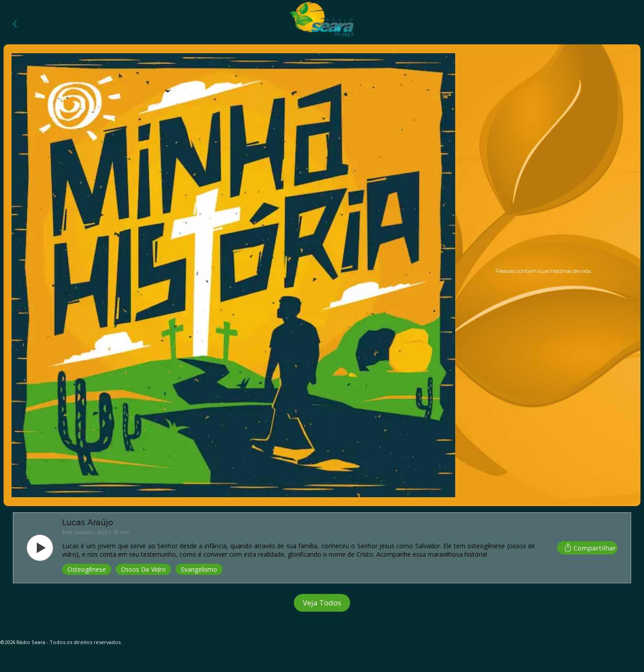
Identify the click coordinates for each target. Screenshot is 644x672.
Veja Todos (322, 603)
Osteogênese (87, 569)
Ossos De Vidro (143, 569)
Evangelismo (199, 569)
